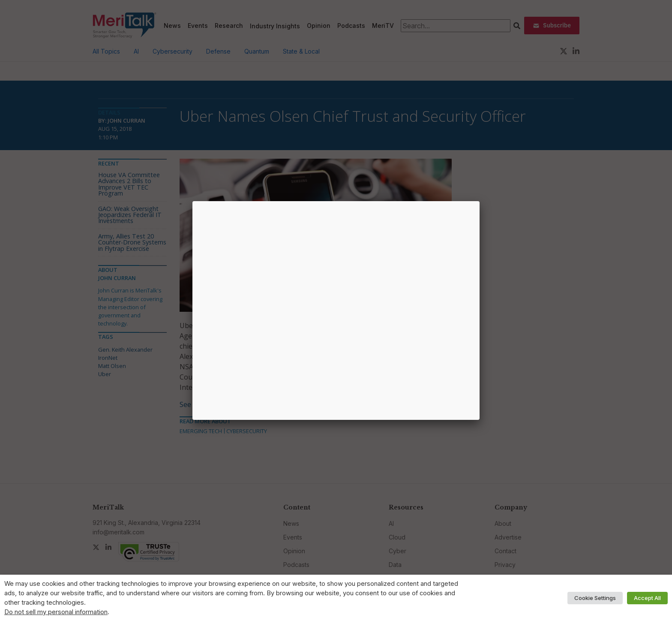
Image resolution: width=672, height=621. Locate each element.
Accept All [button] (647, 598)
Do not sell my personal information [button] (56, 612)
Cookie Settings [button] (595, 598)
